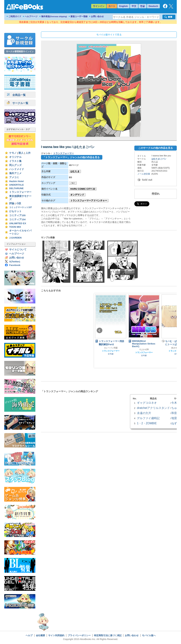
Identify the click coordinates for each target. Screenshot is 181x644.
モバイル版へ (149, 635)
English (123, 6)
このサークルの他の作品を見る (156, 148)
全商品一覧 (16, 95)
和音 (174, 413)
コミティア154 (17, 219)
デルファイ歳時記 (148, 418)
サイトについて (18, 250)
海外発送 (54, 16)
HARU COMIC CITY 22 (83, 189)
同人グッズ (15, 165)
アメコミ (14, 177)
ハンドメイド (17, 169)
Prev (100, 330)
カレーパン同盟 (111, 348)
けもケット (15, 211)
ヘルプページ (31, 16)
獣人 (21, 153)
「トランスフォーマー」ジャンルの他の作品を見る (71, 157)
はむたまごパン (159, 159)
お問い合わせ (97, 16)
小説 (19, 203)
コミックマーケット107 (21, 207)
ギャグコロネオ (147, 403)
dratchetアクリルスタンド (153, 408)
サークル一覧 (18, 103)
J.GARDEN (15, 238)
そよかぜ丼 (144, 349)
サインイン (99, 6)
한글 (142, 6)
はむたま (75, 171)
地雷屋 (176, 418)
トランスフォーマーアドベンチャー (89, 201)
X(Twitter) (15, 262)
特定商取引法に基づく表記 (108, 635)
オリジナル (15, 157)
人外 (28, 153)
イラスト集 (15, 161)
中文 (134, 6)
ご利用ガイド (15, 16)
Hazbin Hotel (16, 181)
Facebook (15, 265)
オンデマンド (77, 195)
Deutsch (153, 6)
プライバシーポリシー (79, 635)
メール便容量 (144, 174)
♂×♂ (73, 183)
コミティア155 (17, 215)
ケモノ (13, 153)
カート (112, 6)
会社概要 (40, 635)
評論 (12, 203)
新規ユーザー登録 (79, 16)
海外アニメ (15, 173)
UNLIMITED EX (18, 223)
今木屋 (176, 403)
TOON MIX (15, 227)
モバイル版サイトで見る (109, 35)
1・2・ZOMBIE (147, 423)
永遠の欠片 (144, 413)
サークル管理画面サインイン (20, 51)
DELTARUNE (16, 188)
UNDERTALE (17, 185)
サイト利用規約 (56, 635)
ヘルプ (29, 635)
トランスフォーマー (20, 192)
